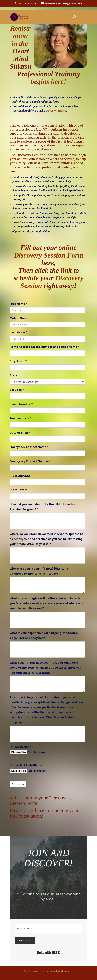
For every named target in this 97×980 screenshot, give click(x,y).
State (15, 375)
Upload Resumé (22, 747)
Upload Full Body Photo (27, 765)
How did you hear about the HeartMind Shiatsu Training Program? (42, 507)
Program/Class (21, 476)
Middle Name (19, 318)
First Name (19, 304)
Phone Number (21, 404)
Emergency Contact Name (29, 447)
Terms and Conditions (56, 971)
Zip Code (17, 390)
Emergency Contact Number (31, 461)
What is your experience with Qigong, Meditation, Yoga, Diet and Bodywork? (45, 635)
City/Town (18, 361)
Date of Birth (20, 433)
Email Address (21, 418)
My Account (31, 971)
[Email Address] (48, 929)
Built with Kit (49, 952)
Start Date (18, 490)
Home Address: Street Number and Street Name (45, 347)
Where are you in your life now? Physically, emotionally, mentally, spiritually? (39, 571)
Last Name (18, 332)
